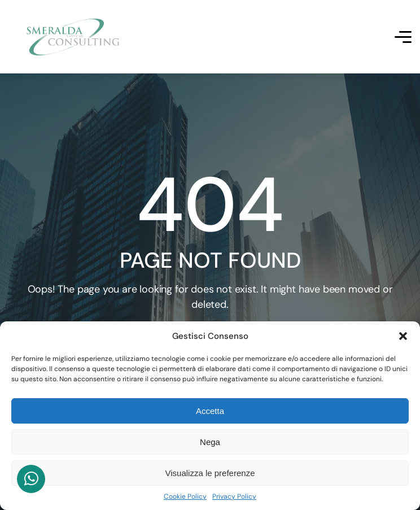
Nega (210, 442)
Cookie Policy (185, 496)
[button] (403, 336)
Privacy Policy (234, 496)
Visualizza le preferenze (210, 473)
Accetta (210, 411)
